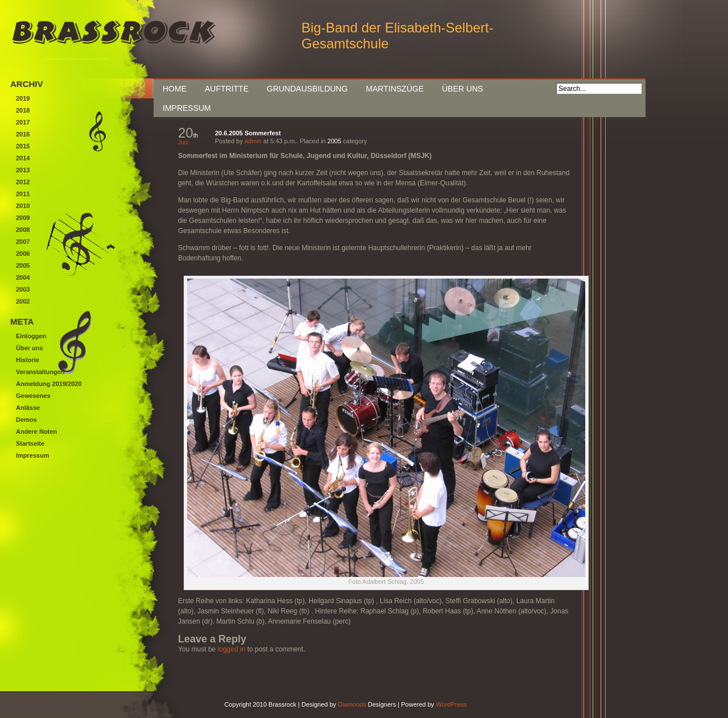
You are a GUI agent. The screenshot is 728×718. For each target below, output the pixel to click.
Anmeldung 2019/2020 (49, 384)
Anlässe (28, 408)
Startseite (30, 443)
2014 (23, 158)
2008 (23, 230)
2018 (23, 110)
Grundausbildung (307, 89)
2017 (23, 122)
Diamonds (352, 704)
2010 (23, 206)
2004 (23, 277)
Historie (28, 360)
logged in (232, 649)
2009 (23, 218)
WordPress (451, 704)
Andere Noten (36, 431)
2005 (334, 141)
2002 (23, 301)
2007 (23, 242)
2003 (23, 289)
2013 (23, 170)
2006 (23, 254)
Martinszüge (395, 89)
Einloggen (31, 336)
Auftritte (227, 89)
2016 (23, 134)
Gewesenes (33, 396)
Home (175, 89)
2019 (23, 98)
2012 (23, 182)
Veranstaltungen (40, 372)
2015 (23, 146)
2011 (23, 194)
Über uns (462, 89)
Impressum (187, 108)
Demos (26, 420)
